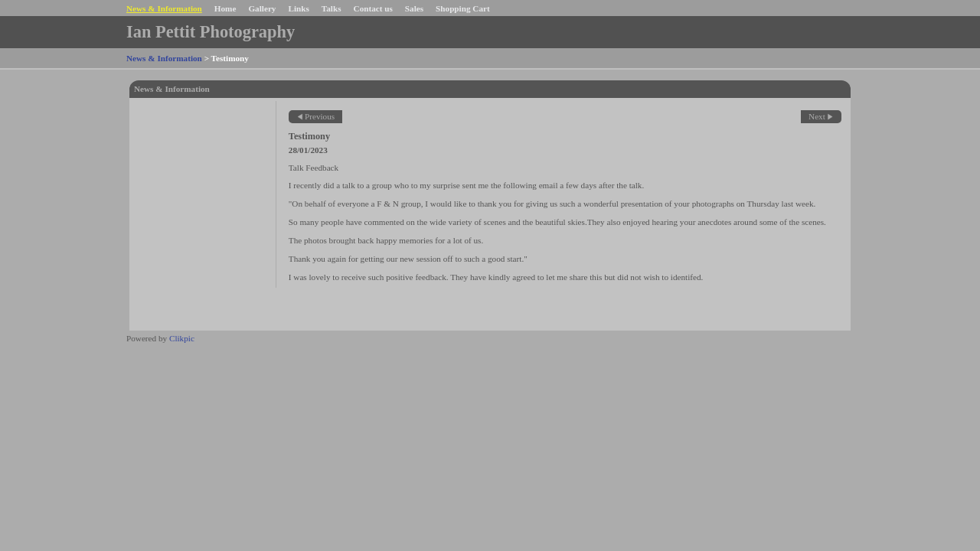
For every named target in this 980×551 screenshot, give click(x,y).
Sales (414, 8)
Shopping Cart (463, 8)
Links (298, 8)
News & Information (164, 8)
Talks (332, 8)
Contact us (373, 8)
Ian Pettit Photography (211, 32)
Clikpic (182, 338)
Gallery (262, 8)
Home (225, 8)
